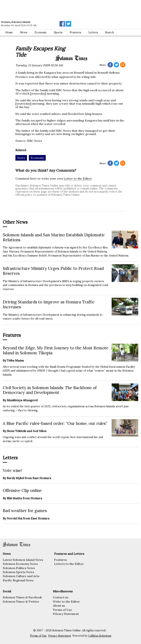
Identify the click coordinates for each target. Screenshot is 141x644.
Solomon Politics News (19, 568)
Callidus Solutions (100, 636)
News (24, 32)
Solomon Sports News (18, 572)
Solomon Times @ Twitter (21, 601)
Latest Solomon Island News (23, 560)
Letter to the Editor (78, 178)
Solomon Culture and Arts (21, 576)
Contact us (61, 597)
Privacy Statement (66, 614)
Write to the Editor (66, 601)
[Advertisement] (52, 10)
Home (9, 32)
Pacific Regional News (18, 580)
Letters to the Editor (69, 564)
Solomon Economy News (20, 564)
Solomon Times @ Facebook (22, 597)
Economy (41, 32)
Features (60, 560)
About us (59, 606)
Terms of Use (62, 610)
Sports (58, 32)
